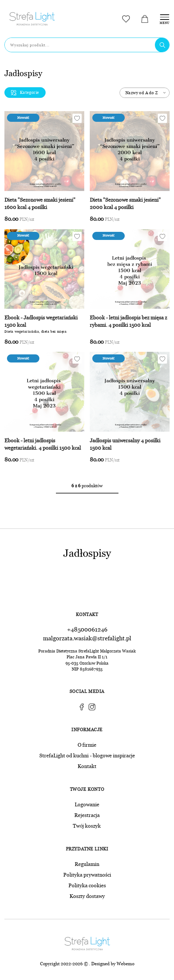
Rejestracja (87, 815)
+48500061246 (87, 629)
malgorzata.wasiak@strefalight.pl (87, 638)
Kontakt (87, 766)
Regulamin (87, 864)
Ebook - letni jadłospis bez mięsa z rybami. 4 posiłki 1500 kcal (128, 321)
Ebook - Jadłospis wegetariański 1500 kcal (41, 321)
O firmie (87, 744)
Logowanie (87, 804)
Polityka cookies (87, 885)
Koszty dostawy (87, 896)
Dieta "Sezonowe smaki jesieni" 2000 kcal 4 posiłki (125, 204)
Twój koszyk (87, 825)
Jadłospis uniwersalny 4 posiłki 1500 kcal (125, 444)
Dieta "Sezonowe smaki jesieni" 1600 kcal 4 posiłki (40, 204)
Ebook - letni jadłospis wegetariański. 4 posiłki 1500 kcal (43, 444)
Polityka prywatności (87, 874)
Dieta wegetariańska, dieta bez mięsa (36, 332)
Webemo (125, 963)
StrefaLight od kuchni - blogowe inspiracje (87, 755)
